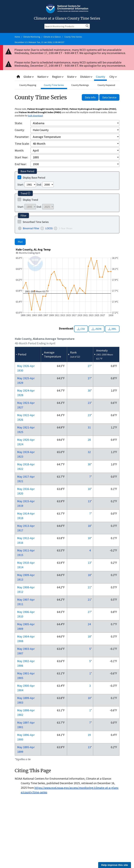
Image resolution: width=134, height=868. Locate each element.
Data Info (90, 97)
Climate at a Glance (52, 37)
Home (17, 37)
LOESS (49, 228)
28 (89, 440)
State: (19, 123)
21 (89, 587)
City (113, 77)
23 (89, 403)
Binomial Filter (31, 228)
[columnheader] (28, 354)
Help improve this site (115, 865)
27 (89, 366)
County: (20, 130)
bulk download (35, 116)
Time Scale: (22, 144)
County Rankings (80, 85)
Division (87, 77)
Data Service (109, 97)
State (72, 77)
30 (89, 390)
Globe (29, 77)
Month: (19, 150)
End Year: (21, 164)
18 (89, 526)
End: (39, 185)
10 (89, 489)
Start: (21, 185)
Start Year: (21, 157)
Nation (43, 77)
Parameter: (22, 137)
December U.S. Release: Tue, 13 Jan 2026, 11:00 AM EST (40, 42)
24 (89, 624)
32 (89, 452)
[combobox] (67, 77)
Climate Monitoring (32, 37)
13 (89, 501)
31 (89, 427)
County (101, 77)
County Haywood (106, 85)
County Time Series (73, 37)
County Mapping (28, 85)
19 (89, 735)
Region (58, 77)
